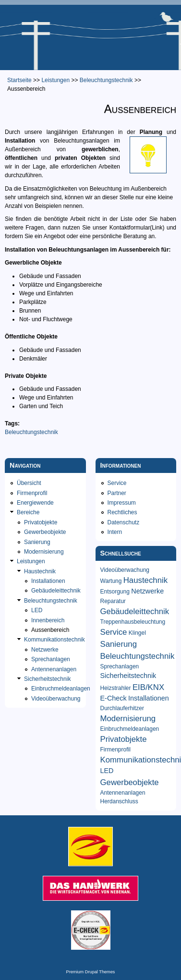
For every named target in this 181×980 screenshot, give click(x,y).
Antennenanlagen (54, 669)
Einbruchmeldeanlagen (61, 689)
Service (117, 483)
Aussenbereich (50, 630)
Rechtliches (122, 512)
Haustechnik (40, 571)
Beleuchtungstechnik (106, 80)
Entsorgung (115, 592)
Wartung (111, 581)
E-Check (114, 698)
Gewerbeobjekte (45, 532)
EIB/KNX (148, 687)
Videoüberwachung (56, 699)
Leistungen (55, 80)
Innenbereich (48, 620)
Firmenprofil (32, 493)
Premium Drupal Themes (91, 972)
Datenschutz (124, 522)
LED (37, 610)
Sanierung (37, 542)
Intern (115, 532)
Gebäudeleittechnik (56, 591)
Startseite (19, 80)
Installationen (48, 581)
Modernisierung (44, 552)
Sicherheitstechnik (47, 679)
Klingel (137, 633)
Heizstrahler (116, 688)
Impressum (122, 503)
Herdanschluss (119, 801)
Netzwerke (45, 650)
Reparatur (113, 601)
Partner (117, 493)
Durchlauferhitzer (122, 708)
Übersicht (29, 483)
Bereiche (28, 512)
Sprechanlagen (51, 659)
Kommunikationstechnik (54, 640)
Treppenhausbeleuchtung (133, 622)
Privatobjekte (41, 522)
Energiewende (35, 503)
